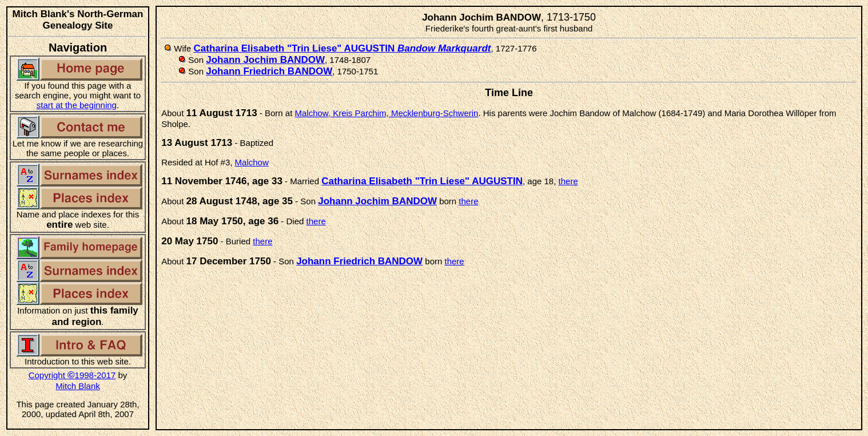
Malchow (252, 162)
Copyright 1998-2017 (72, 375)
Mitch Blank (78, 386)
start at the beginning (77, 105)
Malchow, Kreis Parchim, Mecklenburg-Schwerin (387, 113)
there (568, 181)
